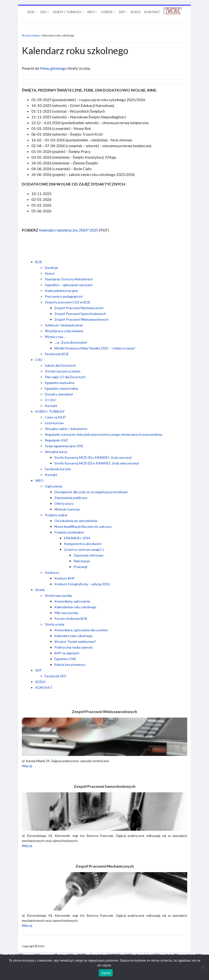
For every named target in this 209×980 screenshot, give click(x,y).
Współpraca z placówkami (64, 331)
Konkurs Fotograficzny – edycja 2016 (82, 584)
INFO (39, 480)
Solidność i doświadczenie (64, 325)
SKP (38, 670)
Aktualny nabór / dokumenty (66, 429)
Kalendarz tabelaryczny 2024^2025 (69, 230)
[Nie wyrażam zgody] (203, 967)
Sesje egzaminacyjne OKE (64, 446)
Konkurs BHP (64, 578)
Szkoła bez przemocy (70, 664)
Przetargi (80, 567)
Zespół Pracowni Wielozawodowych (81, 319)
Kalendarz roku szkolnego (73, 636)
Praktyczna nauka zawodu (74, 647)
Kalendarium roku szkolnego (75, 607)
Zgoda (106, 973)
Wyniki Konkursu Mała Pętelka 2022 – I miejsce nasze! (95, 348)
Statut (50, 273)
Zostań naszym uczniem (63, 371)
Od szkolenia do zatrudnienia (76, 521)
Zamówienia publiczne (71, 498)
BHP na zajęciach (67, 653)
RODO (40, 682)
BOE (39, 262)
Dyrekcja (51, 268)
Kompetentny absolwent (83, 544)
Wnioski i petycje (67, 509)
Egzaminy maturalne (60, 383)
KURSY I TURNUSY (50, 411)
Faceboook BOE (57, 354)
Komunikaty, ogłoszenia (72, 601)
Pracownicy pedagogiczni (64, 296)
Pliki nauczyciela (66, 613)
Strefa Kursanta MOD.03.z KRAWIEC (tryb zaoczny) (93, 457)
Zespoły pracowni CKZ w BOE (68, 302)
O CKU (50, 400)
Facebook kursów (58, 469)
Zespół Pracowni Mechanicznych (79, 308)
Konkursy (52, 572)
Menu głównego (53, 68)
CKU (39, 360)
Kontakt (51, 406)
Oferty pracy (64, 503)
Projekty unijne (56, 515)
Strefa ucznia (55, 624)
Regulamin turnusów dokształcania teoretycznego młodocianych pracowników (104, 434)
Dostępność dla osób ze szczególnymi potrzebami (91, 492)
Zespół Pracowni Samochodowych (80, 314)
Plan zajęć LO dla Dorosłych (65, 377)
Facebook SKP (56, 676)
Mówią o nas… (55, 337)
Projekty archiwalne (69, 532)
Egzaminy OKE (65, 659)
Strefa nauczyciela (58, 595)
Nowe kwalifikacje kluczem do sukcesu (83, 526)
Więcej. (27, 766)
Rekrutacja (82, 561)
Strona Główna (31, 35)
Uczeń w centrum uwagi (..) (84, 549)
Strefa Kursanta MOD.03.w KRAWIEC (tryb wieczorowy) (97, 463)
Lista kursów (54, 423)
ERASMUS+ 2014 (77, 538)
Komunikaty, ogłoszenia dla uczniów (81, 630)
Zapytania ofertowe (88, 555)
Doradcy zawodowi (59, 394)
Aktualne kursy (56, 452)
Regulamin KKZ (56, 440)
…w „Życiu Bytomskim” (71, 342)
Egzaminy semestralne (61, 388)
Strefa (40, 590)
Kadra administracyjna (61, 291)
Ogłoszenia (53, 486)
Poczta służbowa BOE (71, 618)
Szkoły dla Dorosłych (60, 365)
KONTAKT (44, 687)
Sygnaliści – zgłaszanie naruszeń (69, 285)
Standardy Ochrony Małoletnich (69, 279)
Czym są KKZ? (55, 417)
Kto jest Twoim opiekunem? (75, 641)
